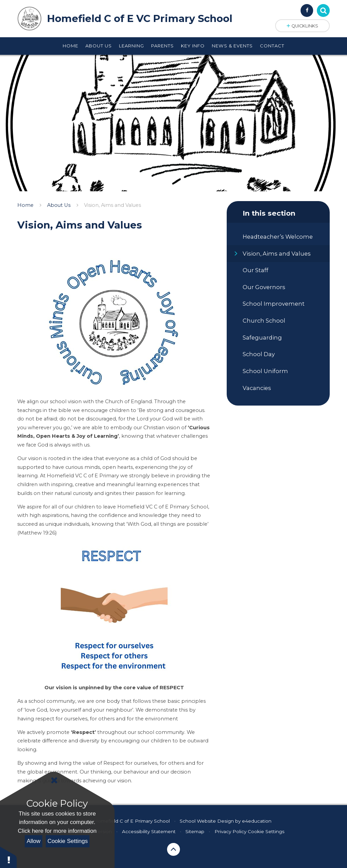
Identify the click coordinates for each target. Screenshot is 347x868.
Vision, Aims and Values (113, 205)
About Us (59, 205)
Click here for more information (57, 831)
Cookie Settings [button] (266, 831)
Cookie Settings (68, 841)
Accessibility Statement (149, 831)
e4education (257, 821)
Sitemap (195, 831)
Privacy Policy (230, 831)
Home (25, 205)
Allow (34, 841)
